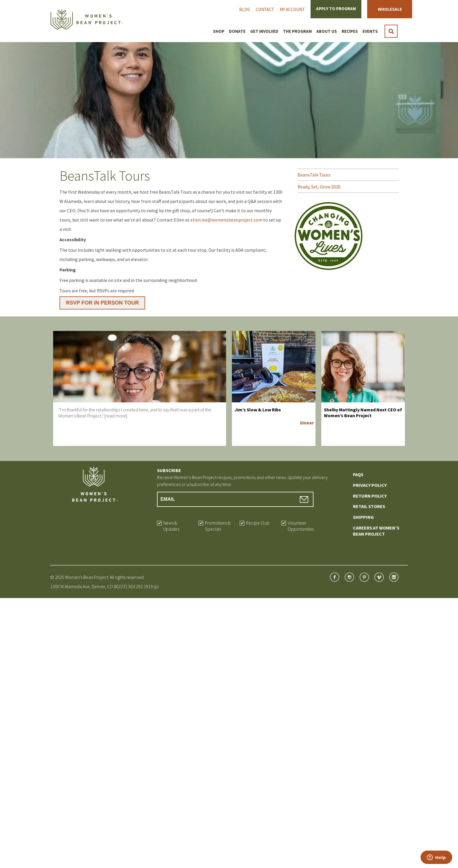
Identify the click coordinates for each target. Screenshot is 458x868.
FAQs (358, 474)
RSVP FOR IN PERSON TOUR (102, 303)
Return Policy (370, 496)
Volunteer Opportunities (301, 526)
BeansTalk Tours (314, 175)
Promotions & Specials (218, 526)
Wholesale (390, 9)
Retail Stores (369, 506)
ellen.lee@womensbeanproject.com (226, 220)
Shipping (363, 517)
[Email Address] (235, 499)
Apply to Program (336, 9)
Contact (265, 9)
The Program (297, 31)
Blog (245, 9)
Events (370, 31)
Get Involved (264, 31)
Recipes (350, 31)
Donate (237, 31)
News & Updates (171, 526)
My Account (292, 9)
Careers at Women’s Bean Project (376, 531)
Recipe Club (258, 523)
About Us (327, 31)
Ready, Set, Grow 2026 (319, 187)
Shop (219, 31)
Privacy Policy (370, 485)
